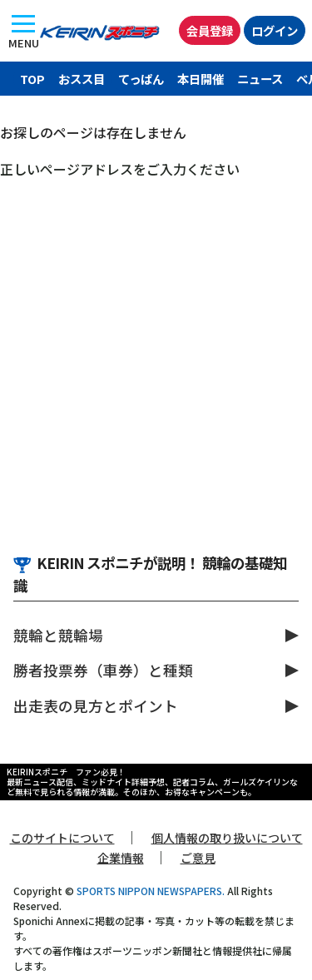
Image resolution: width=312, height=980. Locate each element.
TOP (32, 79)
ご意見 (198, 858)
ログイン (275, 30)
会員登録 (210, 30)
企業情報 (121, 858)
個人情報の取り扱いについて (227, 838)
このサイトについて (62, 838)
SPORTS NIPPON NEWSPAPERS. (151, 891)
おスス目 (82, 79)
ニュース (260, 79)
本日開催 (201, 79)
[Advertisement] (156, 343)
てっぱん (141, 79)
